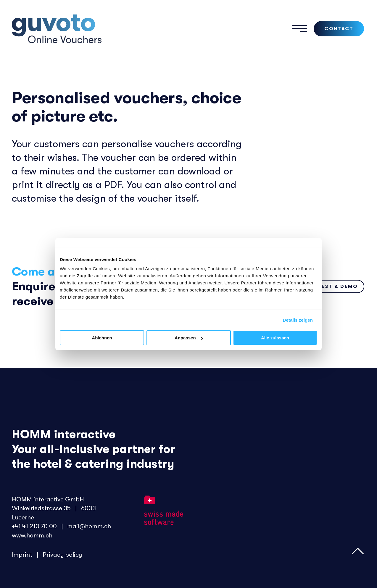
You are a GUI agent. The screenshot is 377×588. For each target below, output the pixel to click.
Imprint (23, 554)
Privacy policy (62, 554)
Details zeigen (298, 320)
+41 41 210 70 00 (34, 526)
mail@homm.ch (89, 526)
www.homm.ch (33, 535)
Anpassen (189, 338)
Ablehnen (102, 338)
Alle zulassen (275, 338)
